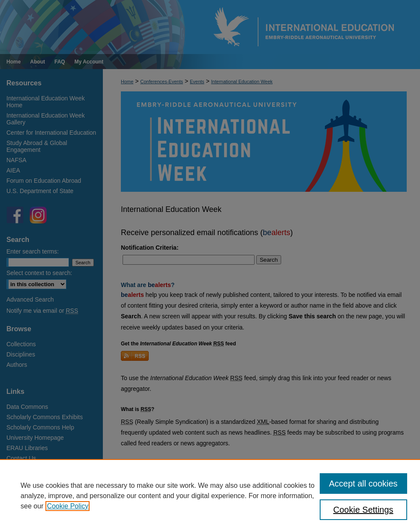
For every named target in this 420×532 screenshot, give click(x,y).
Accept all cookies (363, 484)
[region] (210, 496)
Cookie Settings (363, 510)
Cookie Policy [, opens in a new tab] (67, 506)
